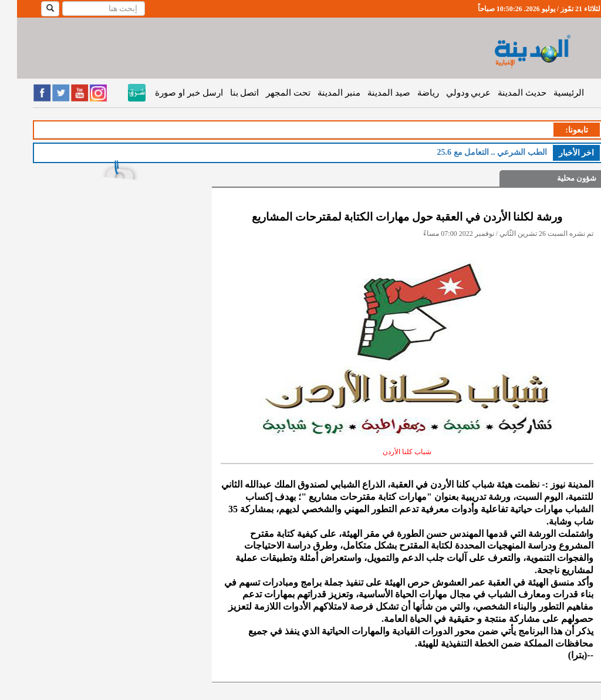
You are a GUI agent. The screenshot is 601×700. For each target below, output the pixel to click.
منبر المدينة (322, 93)
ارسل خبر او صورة (172, 93)
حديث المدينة (505, 93)
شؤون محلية (560, 178)
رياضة (411, 93)
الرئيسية (552, 93)
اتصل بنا (228, 93)
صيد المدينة (372, 93)
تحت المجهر (271, 93)
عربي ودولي (452, 93)
